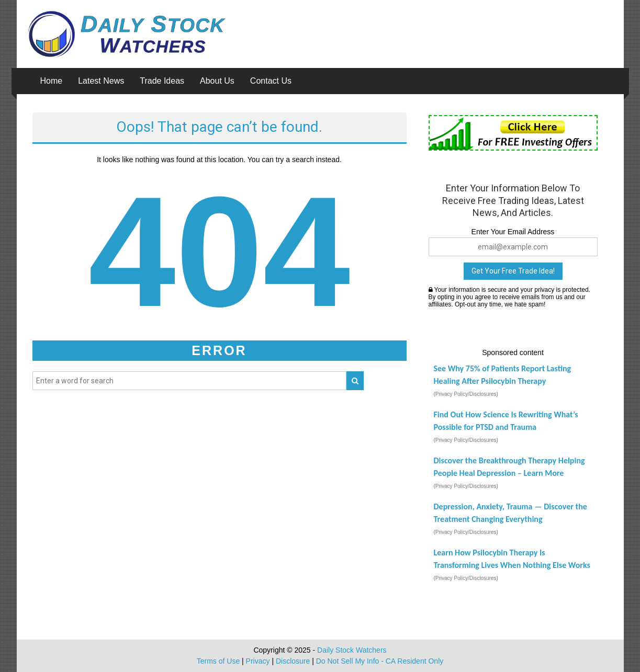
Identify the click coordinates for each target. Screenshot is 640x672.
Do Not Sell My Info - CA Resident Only (380, 661)
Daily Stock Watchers (352, 650)
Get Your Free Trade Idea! (513, 271)
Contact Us (271, 81)
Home (52, 81)
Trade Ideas (162, 81)
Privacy (258, 661)
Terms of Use (218, 661)
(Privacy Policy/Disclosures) (466, 394)
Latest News (101, 81)
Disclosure (293, 661)
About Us (217, 81)
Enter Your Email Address (513, 232)
